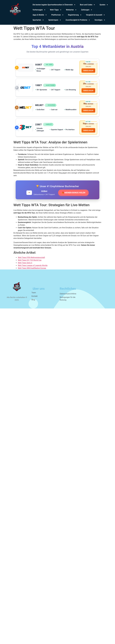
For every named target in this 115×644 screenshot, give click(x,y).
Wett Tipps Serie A (25, 269)
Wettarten (71, 10)
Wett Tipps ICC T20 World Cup (30, 266)
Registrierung (75, 15)
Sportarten (38, 20)
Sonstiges (100, 20)
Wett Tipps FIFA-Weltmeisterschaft (31, 263)
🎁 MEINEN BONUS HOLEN (73, 198)
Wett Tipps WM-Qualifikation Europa (32, 274)
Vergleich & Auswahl (96, 15)
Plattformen (57, 15)
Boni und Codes (88, 5)
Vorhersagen (39, 10)
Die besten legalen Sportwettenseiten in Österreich (54, 5)
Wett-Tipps (56, 10)
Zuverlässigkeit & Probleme (78, 20)
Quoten (104, 5)
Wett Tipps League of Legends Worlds (33, 271)
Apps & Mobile (40, 15)
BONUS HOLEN (88, 71)
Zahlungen (87, 10)
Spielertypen (55, 20)
